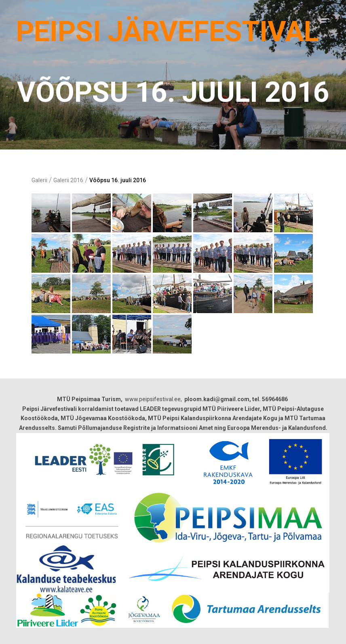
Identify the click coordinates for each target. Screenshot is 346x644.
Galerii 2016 (68, 180)
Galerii (39, 180)
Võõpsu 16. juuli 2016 (118, 180)
